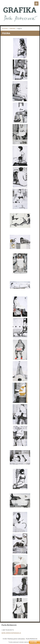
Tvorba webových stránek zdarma (18, 642)
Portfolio (5, 28)
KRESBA (13, 28)
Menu (36, 4)
